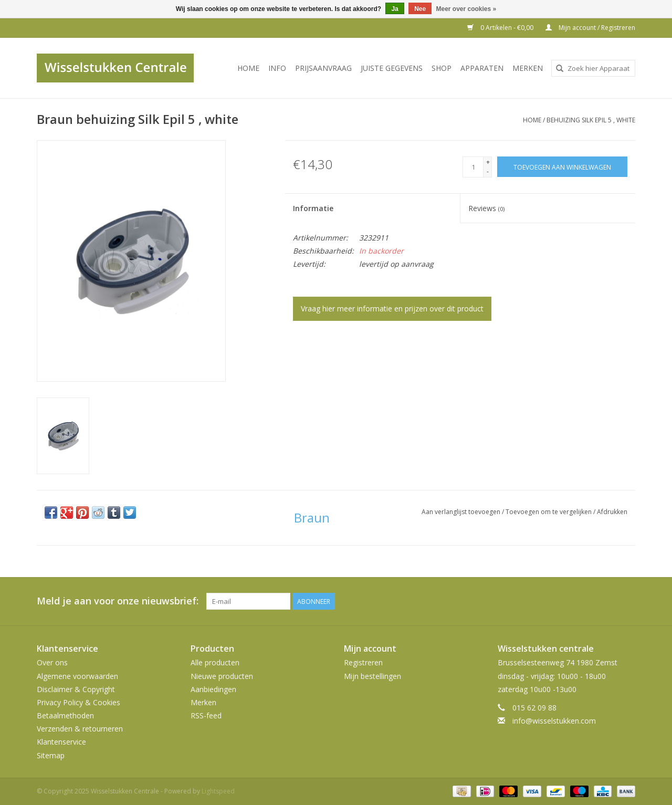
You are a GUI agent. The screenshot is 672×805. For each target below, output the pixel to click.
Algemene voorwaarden (77, 676)
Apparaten (482, 68)
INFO (277, 68)
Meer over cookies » (466, 9)
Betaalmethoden (65, 715)
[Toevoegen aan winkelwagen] (562, 167)
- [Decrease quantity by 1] (488, 171)
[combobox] (593, 68)
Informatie (313, 208)
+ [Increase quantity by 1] (488, 162)
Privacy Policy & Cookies (78, 702)
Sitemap (51, 755)
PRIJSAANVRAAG (323, 68)
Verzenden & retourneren (80, 729)
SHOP (442, 68)
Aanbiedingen (213, 689)
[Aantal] (473, 167)
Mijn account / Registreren (590, 28)
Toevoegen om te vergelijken (549, 512)
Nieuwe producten (222, 676)
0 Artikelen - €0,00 (501, 28)
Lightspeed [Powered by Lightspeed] (218, 791)
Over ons (52, 662)
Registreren (363, 662)
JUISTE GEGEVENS (392, 68)
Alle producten (215, 662)
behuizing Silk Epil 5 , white (591, 120)
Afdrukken (612, 512)
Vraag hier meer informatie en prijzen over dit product (392, 309)
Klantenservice (61, 742)
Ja (395, 9)
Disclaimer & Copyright (76, 689)
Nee (420, 9)
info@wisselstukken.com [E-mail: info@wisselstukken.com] (554, 721)
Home (248, 68)
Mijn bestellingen (372, 676)
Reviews (486, 208)
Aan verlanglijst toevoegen (462, 512)
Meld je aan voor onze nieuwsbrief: (118, 601)
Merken (528, 68)
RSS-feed (206, 715)
